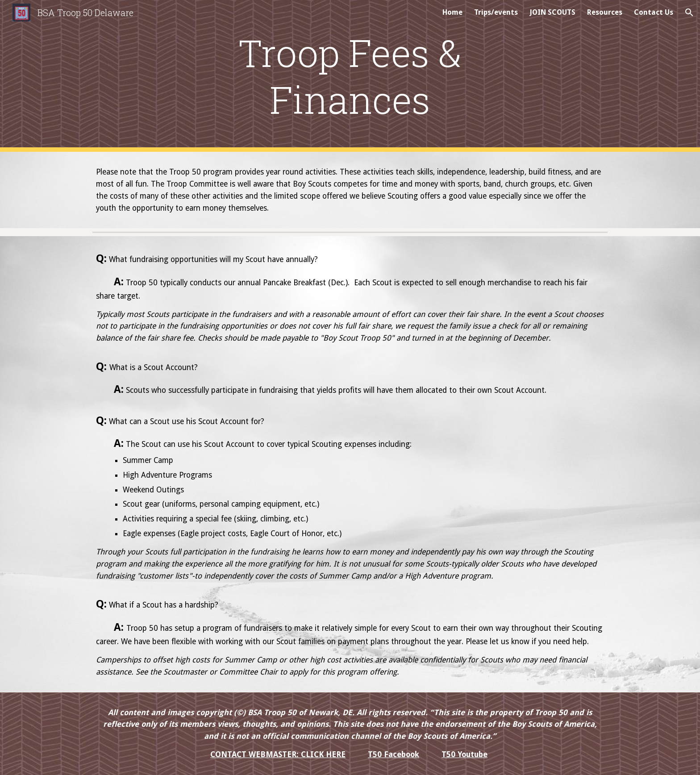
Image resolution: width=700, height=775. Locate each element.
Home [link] (452, 12)
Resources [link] (605, 12)
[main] (350, 76)
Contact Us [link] (654, 12)
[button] (689, 12)
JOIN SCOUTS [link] (552, 12)
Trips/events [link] (496, 12)
